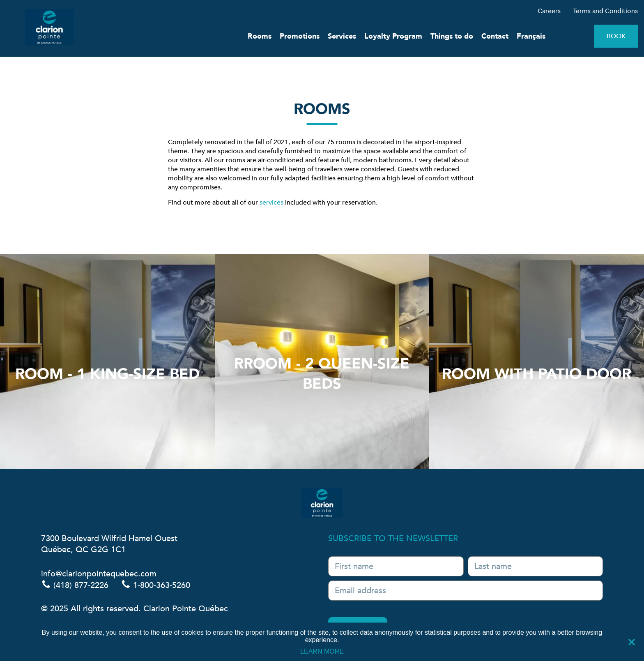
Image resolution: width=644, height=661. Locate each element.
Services (342, 36)
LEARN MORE (322, 651)
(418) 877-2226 (75, 585)
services (271, 203)
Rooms (260, 36)
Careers (549, 11)
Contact (495, 36)
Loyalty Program (393, 36)
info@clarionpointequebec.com (99, 574)
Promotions (300, 36)
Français (531, 36)
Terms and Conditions (605, 11)
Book (616, 36)
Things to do (452, 36)
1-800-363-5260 (155, 585)
